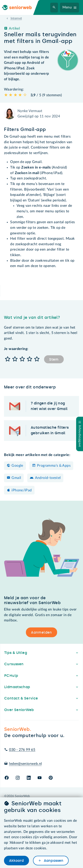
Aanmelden (41, 632)
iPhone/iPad (22, 490)
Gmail (16, 478)
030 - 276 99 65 (22, 750)
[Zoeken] (54, 8)
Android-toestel (48, 478)
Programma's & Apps (54, 466)
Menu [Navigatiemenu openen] (67, 7)
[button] (8, 359)
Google (17, 466)
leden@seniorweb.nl (25, 764)
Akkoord (16, 861)
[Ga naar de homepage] (20, 7)
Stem (54, 359)
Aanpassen (53, 861)
